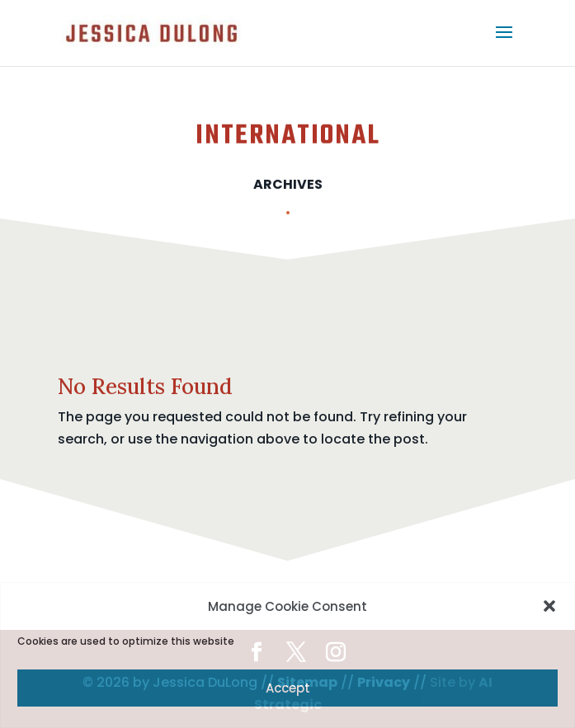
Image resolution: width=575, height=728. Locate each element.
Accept (288, 688)
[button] (549, 606)
